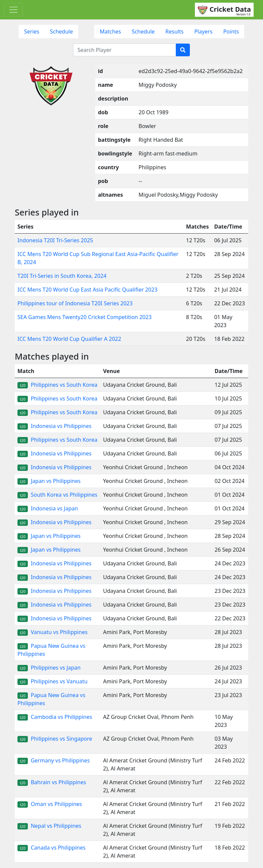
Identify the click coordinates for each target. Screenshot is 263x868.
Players (203, 32)
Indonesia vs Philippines (55, 426)
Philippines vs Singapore (55, 739)
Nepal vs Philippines (49, 826)
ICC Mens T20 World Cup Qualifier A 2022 (69, 339)
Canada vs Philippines (51, 848)
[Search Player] (125, 50)
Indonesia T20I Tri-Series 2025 (55, 240)
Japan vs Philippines (49, 481)
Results (174, 32)
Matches (110, 32)
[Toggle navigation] (13, 10)
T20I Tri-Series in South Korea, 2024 (62, 276)
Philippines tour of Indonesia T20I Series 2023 (75, 303)
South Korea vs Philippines (57, 495)
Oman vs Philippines (50, 804)
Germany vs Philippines (54, 760)
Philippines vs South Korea (57, 385)
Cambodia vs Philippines (55, 717)
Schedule (61, 32)
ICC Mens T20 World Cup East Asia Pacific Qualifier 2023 (87, 290)
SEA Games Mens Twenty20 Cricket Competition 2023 (85, 317)
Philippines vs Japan (49, 668)
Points (231, 32)
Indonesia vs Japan (48, 508)
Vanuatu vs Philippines (52, 632)
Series (32, 32)
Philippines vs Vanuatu (52, 681)
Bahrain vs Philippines (52, 782)
